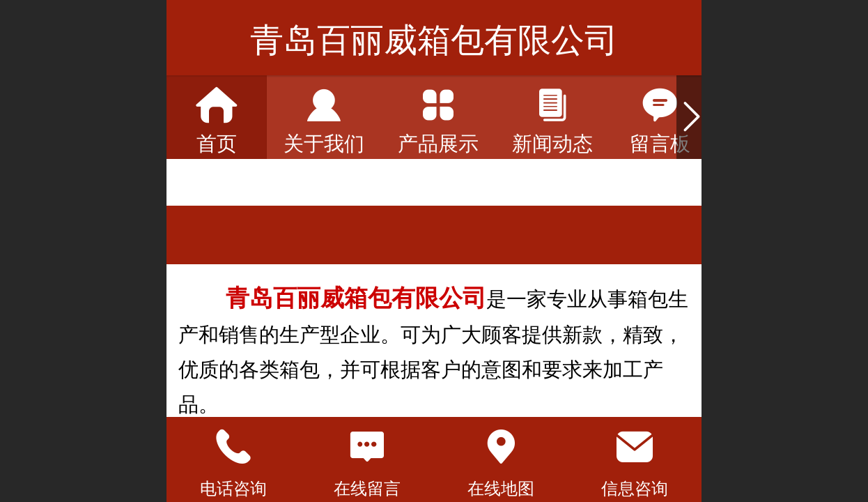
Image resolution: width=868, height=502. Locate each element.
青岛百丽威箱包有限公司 (434, 40)
